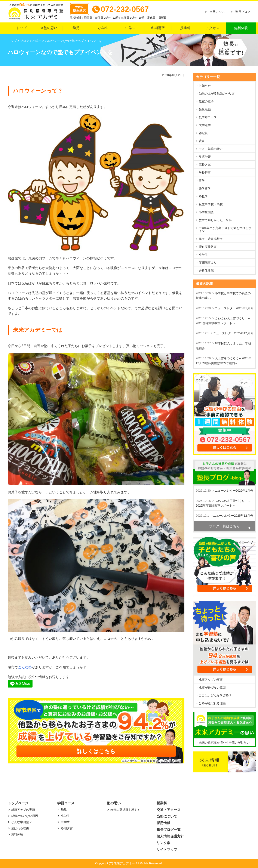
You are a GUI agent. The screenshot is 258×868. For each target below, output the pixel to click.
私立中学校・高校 (211, 204)
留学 (202, 180)
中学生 (130, 28)
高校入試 (205, 165)
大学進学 (205, 125)
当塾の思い (49, 28)
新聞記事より (208, 263)
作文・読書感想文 (211, 239)
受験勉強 (205, 109)
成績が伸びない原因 (212, 688)
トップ (21, 28)
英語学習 (205, 157)
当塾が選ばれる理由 (212, 703)
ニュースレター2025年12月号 (233, 333)
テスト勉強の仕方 (211, 149)
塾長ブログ (243, 12)
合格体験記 (206, 271)
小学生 (103, 28)
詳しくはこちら (96, 751)
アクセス (212, 28)
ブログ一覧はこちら (224, 526)
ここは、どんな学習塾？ (215, 695)
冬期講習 (158, 28)
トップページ (18, 803)
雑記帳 (203, 133)
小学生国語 (206, 212)
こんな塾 (25, 667)
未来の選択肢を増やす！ (127, 810)
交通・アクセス (169, 810)
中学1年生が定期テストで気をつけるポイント (225, 229)
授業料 (185, 28)
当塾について (219, 12)
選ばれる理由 (20, 828)
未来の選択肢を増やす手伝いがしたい (224, 742)
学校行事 (205, 173)
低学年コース (208, 117)
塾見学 (203, 196)
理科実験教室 (208, 247)
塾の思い (114, 803)
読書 (202, 141)
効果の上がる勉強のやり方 (217, 93)
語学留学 (205, 188)
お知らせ (205, 86)
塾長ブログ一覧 (169, 830)
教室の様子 (206, 101)
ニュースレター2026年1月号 (234, 308)
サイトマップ (167, 850)
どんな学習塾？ (22, 822)
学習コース (66, 803)
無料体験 (241, 28)
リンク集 (163, 843)
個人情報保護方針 (170, 836)
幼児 (76, 28)
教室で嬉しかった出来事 (215, 220)
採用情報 (163, 823)
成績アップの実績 (211, 680)
